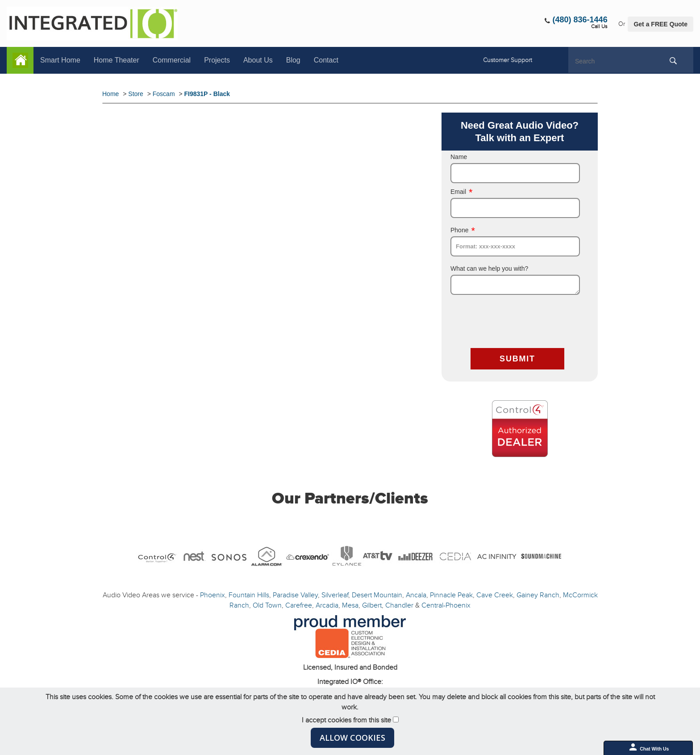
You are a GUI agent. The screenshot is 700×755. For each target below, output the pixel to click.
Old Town (267, 605)
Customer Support (508, 60)
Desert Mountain (377, 595)
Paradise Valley (295, 595)
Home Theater (117, 60)
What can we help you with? (489, 268)
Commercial (172, 60)
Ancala (416, 595)
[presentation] (518, 323)
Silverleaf (335, 595)
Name (459, 157)
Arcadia (327, 605)
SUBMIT (517, 359)
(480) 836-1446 (580, 20)
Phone (463, 230)
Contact (326, 60)
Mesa (350, 605)
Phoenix (212, 595)
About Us (258, 60)
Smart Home (60, 60)
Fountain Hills (249, 595)
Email (462, 192)
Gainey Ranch (538, 595)
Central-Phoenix (446, 605)
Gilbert (372, 605)
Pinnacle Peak (451, 595)
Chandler (399, 605)
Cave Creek (495, 595)
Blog (293, 60)
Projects (217, 60)
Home (20, 60)
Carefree (299, 605)
